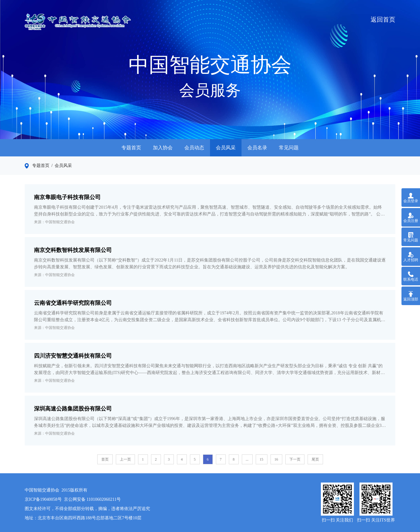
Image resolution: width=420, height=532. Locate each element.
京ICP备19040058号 (43, 499)
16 (276, 459)
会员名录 (257, 148)
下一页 (295, 459)
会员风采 (226, 148)
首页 (105, 459)
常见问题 (289, 148)
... (247, 459)
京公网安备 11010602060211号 (92, 499)
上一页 (125, 459)
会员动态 (194, 148)
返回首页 (383, 19)
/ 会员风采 (61, 166)
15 (262, 459)
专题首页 (131, 148)
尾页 (315, 459)
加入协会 (163, 148)
